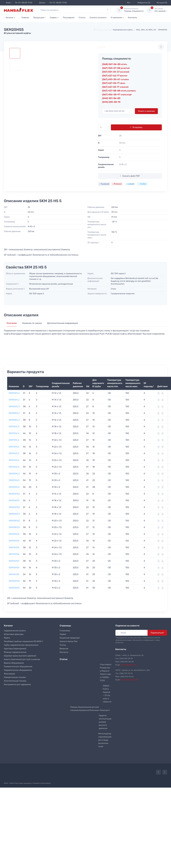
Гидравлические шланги (15, 631)
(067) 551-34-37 (116, 72)
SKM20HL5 (14, 480)
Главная (25, 18)
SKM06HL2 (14, 400)
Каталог (9, 18)
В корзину (136, 127)
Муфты (7, 638)
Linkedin (130, 184)
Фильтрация (10, 674)
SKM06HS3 (14, 514)
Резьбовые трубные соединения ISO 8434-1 (23, 641)
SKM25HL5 (14, 487)
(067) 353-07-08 (116, 68)
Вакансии (64, 649)
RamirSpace (46, 783)
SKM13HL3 (14, 440)
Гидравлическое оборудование (18, 670)
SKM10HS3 (14, 534)
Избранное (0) (143, 3)
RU (127, 3)
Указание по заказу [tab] (32, 323)
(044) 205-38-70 (111, 102)
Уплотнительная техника (15, 681)
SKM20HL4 (14, 474)
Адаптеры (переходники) (15, 649)
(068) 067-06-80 (115, 64)
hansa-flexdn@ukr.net (129, 680)
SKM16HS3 (14, 561)
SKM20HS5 (14, 581)
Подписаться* (157, 633)
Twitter (142, 184)
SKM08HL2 (14, 413)
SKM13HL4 (14, 447)
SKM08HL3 (14, 420)
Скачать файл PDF (130, 176)
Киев (7, 3)
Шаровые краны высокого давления (20, 656)
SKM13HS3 (14, 548)
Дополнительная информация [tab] (62, 323)
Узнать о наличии (146, 111)
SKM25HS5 (14, 588)
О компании (116, 18)
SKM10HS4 (14, 541)
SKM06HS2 (14, 507)
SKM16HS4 (14, 568)
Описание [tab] (12, 323)
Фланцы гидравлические (15, 652)
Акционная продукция (70, 638)
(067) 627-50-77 (114, 83)
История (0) (161, 3)
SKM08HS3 (14, 527)
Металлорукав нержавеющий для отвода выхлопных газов (105, 740)
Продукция (38, 18)
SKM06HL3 (14, 406)
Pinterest (117, 184)
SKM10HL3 (14, 427)
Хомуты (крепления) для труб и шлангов (22, 659)
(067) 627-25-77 (115, 87)
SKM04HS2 (14, 494)
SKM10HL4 (14, 433)
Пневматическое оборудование (18, 667)
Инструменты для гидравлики (17, 685)
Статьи (82, 18)
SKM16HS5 (14, 574)
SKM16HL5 (14, 467)
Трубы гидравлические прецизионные (21, 645)
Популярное (69, 18)
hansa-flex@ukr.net (128, 665)
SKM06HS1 (14, 500)
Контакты (132, 18)
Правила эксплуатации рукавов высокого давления (105, 722)
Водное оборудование (14, 663)
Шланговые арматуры (14, 634)
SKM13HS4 (14, 554)
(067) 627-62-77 (115, 76)
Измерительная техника (15, 677)
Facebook (104, 184)
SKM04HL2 (14, 393)
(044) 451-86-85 (111, 98)
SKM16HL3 (14, 453)
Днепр (41, 3)
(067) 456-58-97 (117, 94)
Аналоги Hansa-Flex (69, 641)
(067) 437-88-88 (119, 91)
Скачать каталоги (98, 18)
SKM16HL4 (14, 460)
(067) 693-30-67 (116, 79)
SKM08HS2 (14, 521)
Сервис (53, 18)
